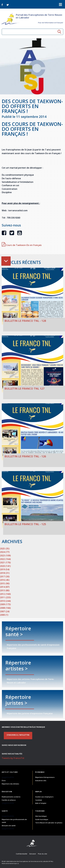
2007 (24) (5, 611)
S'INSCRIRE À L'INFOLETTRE (18, 735)
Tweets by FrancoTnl (13, 758)
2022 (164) (5, 559)
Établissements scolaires (11, 797)
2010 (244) (5, 601)
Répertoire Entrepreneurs (45, 777)
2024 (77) (5, 552)
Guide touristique (42, 819)
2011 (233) (5, 597)
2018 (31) (5, 573)
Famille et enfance (9, 800)
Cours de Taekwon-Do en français (22, 245)
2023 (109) (5, 556)
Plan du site (42, 854)
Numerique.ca (14, 863)
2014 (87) (5, 587)
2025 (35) (5, 549)
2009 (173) (5, 604)
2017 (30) (5, 577)
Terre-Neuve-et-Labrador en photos (49, 823)
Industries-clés (41, 781)
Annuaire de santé (9, 826)
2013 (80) (5, 590)
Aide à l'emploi (41, 803)
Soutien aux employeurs (44, 797)
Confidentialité (22, 854)
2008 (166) (5, 608)
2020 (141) (5, 566)
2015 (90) (5, 583)
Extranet (33, 854)
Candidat (39, 800)
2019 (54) (5, 569)
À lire (4, 781)
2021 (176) (5, 562)
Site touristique (41, 816)
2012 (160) (5, 594)
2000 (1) (4, 615)
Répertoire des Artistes (10, 784)
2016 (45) (5, 580)
